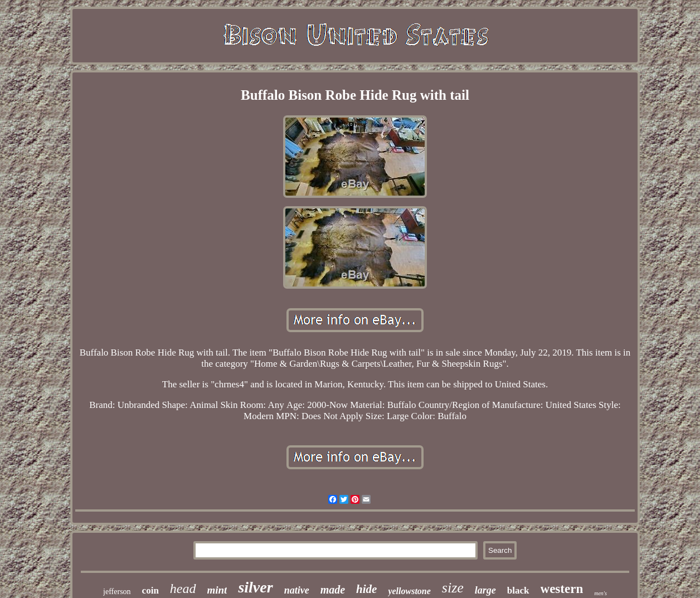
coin (150, 590)
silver (255, 587)
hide (366, 589)
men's (601, 593)
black (518, 590)
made (333, 590)
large (485, 590)
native (297, 590)
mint (217, 590)
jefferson (117, 592)
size (453, 588)
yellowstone (409, 591)
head (183, 589)
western (562, 589)
